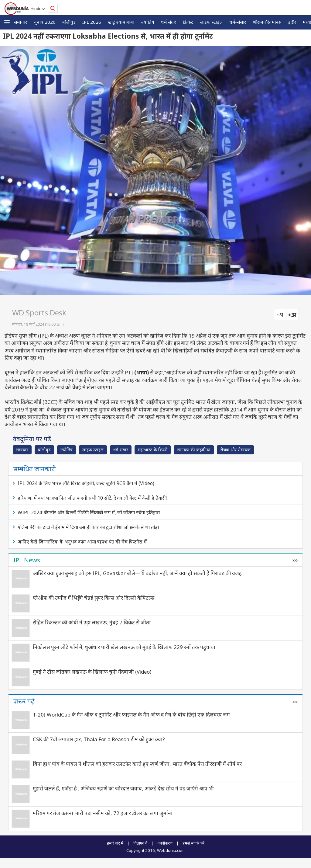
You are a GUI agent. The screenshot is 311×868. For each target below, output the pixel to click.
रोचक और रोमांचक (235, 450)
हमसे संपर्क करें (193, 843)
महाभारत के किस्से (153, 450)
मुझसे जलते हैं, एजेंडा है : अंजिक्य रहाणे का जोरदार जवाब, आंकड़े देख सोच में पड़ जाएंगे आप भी (123, 788)
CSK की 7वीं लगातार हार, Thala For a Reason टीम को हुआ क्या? (99, 739)
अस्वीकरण (165, 843)
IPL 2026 (92, 22)
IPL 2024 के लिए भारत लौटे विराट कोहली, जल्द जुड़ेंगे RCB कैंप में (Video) (86, 483)
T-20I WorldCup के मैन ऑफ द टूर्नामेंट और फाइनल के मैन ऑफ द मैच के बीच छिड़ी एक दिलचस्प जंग (131, 715)
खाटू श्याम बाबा (121, 22)
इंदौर (292, 22)
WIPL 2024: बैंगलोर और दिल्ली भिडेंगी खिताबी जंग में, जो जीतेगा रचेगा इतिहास (89, 512)
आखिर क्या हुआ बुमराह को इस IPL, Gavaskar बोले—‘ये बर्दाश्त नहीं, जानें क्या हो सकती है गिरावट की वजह (137, 573)
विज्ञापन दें (140, 843)
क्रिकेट (188, 22)
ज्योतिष (148, 22)
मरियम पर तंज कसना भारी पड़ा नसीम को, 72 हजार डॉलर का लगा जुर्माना (103, 813)
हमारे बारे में (115, 843)
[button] (7, 22)
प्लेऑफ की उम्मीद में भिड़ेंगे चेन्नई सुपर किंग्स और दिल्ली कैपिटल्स (94, 598)
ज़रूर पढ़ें (24, 701)
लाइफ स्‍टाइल (211, 22)
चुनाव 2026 (45, 22)
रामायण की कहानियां (194, 450)
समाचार (21, 22)
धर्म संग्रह (168, 22)
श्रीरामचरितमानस (267, 22)
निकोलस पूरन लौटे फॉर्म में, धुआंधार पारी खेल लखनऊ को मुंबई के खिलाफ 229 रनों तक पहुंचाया (124, 647)
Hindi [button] (36, 9)
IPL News (27, 560)
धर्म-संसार (238, 22)
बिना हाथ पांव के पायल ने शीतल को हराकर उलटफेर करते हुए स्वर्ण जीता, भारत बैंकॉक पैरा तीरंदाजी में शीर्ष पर (137, 764)
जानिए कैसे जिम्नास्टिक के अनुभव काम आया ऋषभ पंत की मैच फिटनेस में (82, 542)
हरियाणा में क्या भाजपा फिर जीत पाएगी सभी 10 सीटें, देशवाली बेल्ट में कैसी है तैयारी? (93, 498)
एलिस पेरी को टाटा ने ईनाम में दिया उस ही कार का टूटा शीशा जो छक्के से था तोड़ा (88, 527)
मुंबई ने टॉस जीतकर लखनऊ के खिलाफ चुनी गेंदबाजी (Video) (92, 672)
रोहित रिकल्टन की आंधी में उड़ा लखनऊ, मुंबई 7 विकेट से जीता (92, 622)
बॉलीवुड (69, 22)
